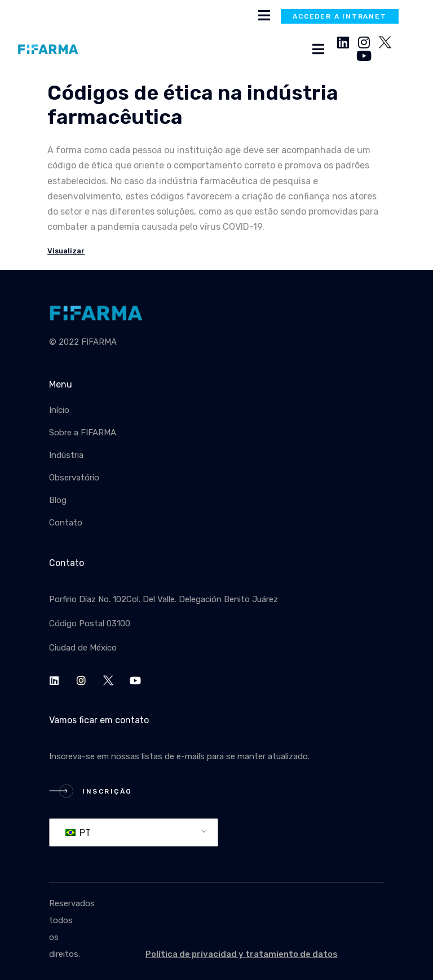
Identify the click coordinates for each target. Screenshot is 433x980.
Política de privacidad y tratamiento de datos (242, 954)
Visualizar (66, 251)
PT (78, 833)
